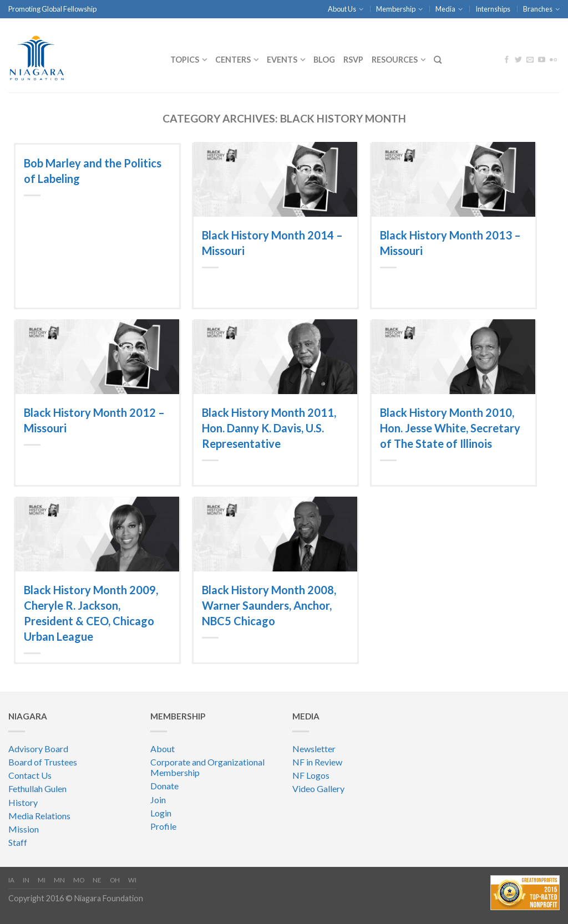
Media (445, 9)
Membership (396, 9)
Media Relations (39, 816)
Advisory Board (38, 749)
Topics (185, 60)
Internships (493, 9)
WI (132, 880)
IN (26, 880)
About (163, 749)
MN (59, 880)
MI (42, 880)
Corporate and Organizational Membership (207, 767)
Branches (538, 9)
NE (97, 880)
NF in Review (317, 762)
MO (79, 880)
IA (11, 880)
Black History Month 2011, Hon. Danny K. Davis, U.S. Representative (269, 428)
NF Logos (311, 775)
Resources (395, 60)
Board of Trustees (43, 762)
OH (115, 880)
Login (161, 813)
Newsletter (314, 749)
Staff (18, 842)
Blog (324, 60)
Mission (24, 829)
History (23, 802)
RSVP (353, 60)
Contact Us (30, 775)
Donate (164, 786)
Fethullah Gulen (37, 788)
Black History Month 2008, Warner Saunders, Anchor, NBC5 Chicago (269, 605)
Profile (163, 826)
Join (158, 800)
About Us (342, 9)
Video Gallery (318, 788)
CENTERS (233, 60)
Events (282, 60)
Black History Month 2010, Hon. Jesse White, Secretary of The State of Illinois (450, 428)
